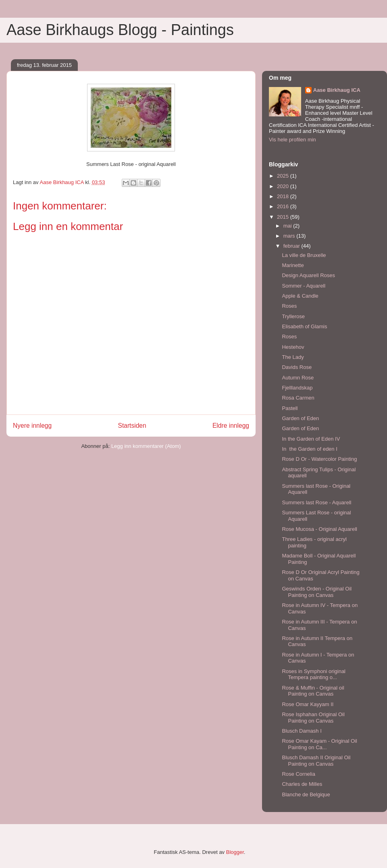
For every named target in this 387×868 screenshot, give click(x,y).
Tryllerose (293, 316)
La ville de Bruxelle (304, 255)
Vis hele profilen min (292, 140)
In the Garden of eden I (309, 449)
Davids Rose (297, 367)
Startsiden (132, 426)
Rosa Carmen (298, 398)
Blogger (235, 852)
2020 (284, 186)
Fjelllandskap (297, 388)
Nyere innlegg (32, 426)
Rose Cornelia (298, 774)
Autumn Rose (298, 378)
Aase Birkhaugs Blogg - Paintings (120, 30)
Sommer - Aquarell (304, 286)
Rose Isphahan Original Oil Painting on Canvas (313, 718)
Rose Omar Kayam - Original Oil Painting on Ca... (319, 744)
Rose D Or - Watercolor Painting (319, 459)
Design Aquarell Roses (308, 275)
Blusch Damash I (302, 731)
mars (290, 236)
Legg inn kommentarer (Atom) (146, 446)
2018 (284, 196)
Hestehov (293, 347)
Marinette (293, 265)
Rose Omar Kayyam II (308, 704)
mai (288, 226)
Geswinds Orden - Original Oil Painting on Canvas (317, 592)
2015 (284, 217)
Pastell (290, 408)
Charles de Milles (302, 784)
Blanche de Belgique (306, 794)
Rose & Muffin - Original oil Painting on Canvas (313, 691)
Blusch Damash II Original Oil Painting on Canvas (316, 761)
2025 (284, 176)
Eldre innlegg (231, 426)
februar (292, 246)
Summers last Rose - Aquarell (316, 502)
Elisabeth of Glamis (304, 326)
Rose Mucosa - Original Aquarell (319, 529)
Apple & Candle (300, 296)
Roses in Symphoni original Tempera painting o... (314, 674)
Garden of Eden (300, 418)
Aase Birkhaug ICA (337, 90)
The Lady (293, 357)
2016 (284, 206)
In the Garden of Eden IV (311, 439)
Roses (289, 306)
